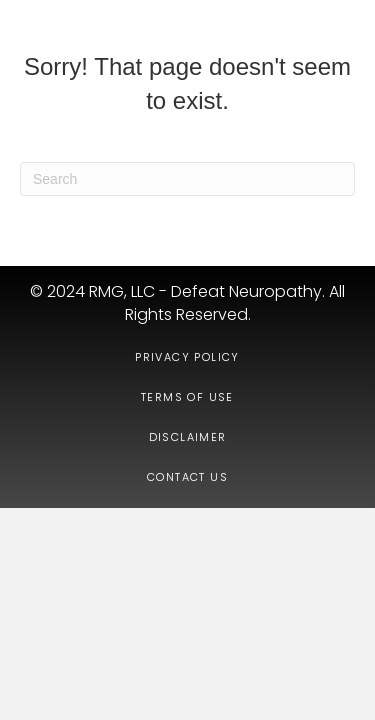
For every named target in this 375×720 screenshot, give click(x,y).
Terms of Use (187, 397)
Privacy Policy (187, 357)
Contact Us (187, 477)
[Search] (187, 179)
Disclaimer (188, 437)
